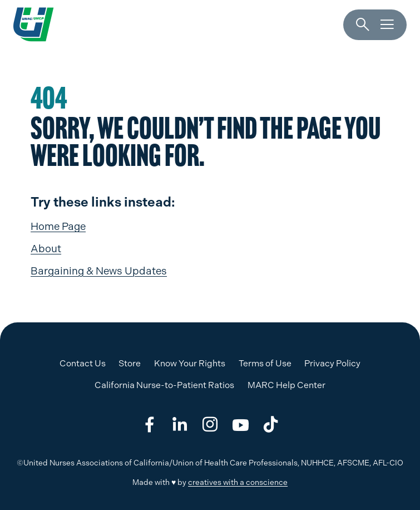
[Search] (363, 25)
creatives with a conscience (238, 482)
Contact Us (83, 363)
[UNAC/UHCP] (33, 24)
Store (130, 363)
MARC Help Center (286, 385)
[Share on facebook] (149, 425)
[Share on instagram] (210, 425)
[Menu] (387, 25)
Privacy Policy (332, 363)
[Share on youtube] (241, 425)
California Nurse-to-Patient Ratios (164, 385)
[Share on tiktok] (271, 425)
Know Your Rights (190, 363)
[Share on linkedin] (179, 425)
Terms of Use (265, 363)
